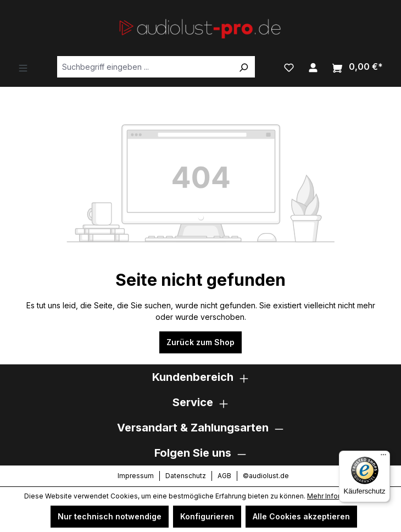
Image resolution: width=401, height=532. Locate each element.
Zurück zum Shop (200, 342)
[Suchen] (243, 67)
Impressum (136, 476)
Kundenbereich (193, 377)
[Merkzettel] (289, 66)
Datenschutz (186, 476)
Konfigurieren (207, 516)
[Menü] (23, 67)
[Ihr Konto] (313, 66)
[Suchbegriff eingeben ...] (145, 67)
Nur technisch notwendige (110, 516)
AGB (224, 476)
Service (193, 402)
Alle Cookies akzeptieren (301, 516)
